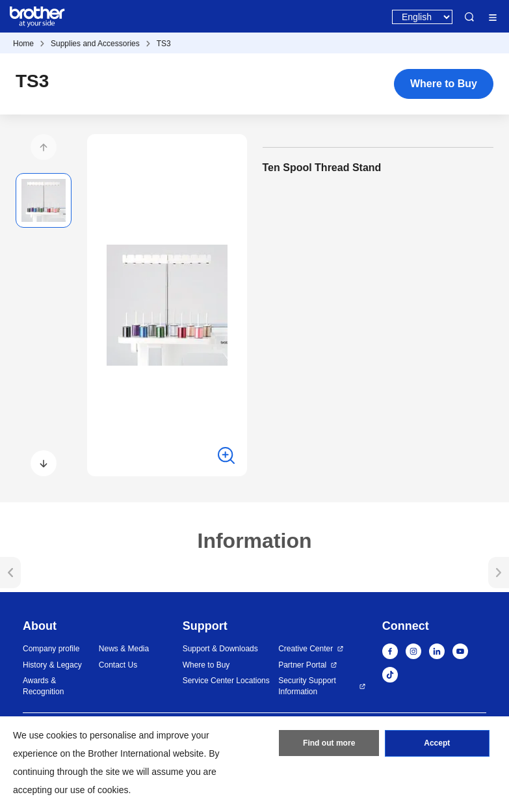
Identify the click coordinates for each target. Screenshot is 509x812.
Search (469, 17)
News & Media (124, 649)
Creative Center (306, 649)
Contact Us (118, 665)
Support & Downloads (220, 649)
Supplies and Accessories (95, 44)
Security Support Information (307, 686)
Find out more (329, 744)
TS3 (164, 44)
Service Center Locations (226, 681)
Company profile (51, 649)
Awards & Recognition (43, 686)
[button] (44, 147)
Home (23, 44)
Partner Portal (302, 665)
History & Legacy (52, 665)
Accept (437, 744)
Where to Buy (444, 84)
